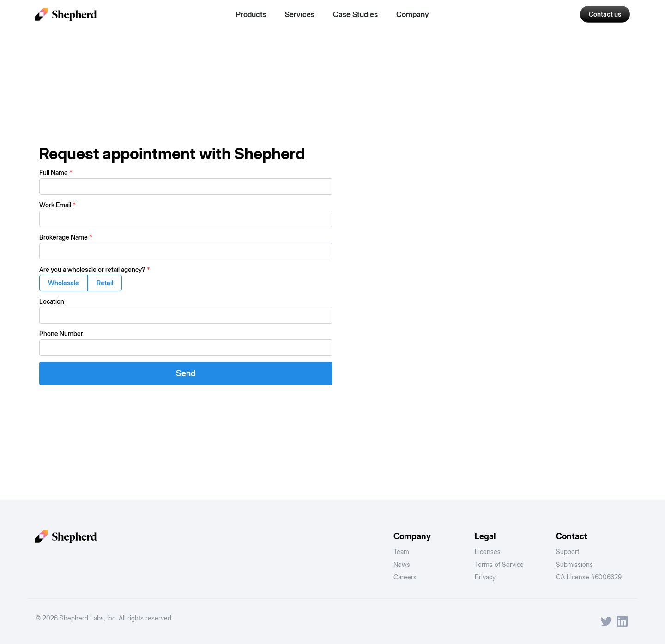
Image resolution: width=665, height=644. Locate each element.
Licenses (488, 551)
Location (52, 301)
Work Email (57, 205)
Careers (405, 577)
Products (251, 14)
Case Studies (355, 14)
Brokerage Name (66, 237)
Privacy (485, 577)
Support (568, 551)
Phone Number (61, 334)
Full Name (56, 172)
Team (401, 551)
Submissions (574, 564)
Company (413, 14)
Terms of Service (499, 564)
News (402, 564)
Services (300, 14)
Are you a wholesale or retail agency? (95, 269)
